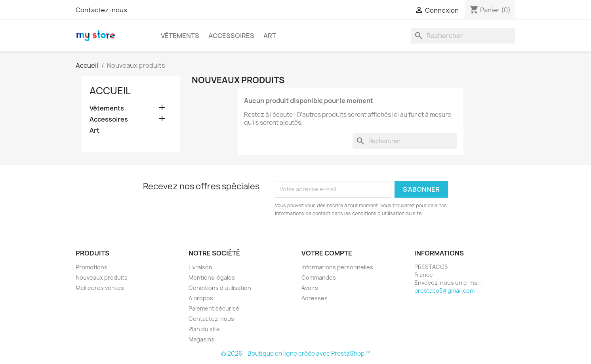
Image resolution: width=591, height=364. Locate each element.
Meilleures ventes (100, 288)
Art (270, 36)
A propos (201, 298)
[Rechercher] (463, 36)
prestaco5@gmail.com (444, 291)
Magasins (201, 339)
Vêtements (180, 36)
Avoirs (310, 288)
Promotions (92, 267)
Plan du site (204, 329)
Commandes (319, 277)
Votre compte (327, 253)
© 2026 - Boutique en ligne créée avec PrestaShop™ (296, 354)
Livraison (200, 267)
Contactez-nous (101, 10)
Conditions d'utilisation (220, 288)
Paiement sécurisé (214, 308)
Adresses (315, 298)
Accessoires (231, 36)
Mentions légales (212, 277)
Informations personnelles (337, 267)
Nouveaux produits (102, 277)
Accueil (110, 91)
